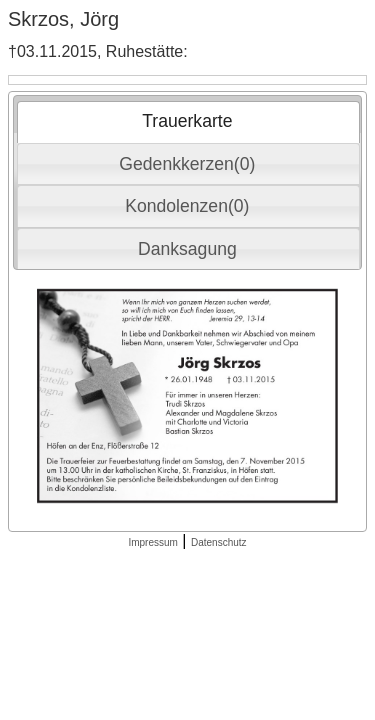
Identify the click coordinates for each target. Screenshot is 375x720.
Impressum (152, 542)
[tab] (188, 122)
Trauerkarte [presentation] (187, 121)
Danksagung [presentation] (187, 249)
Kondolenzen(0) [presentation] (187, 206)
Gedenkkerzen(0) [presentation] (187, 164)
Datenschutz (219, 542)
